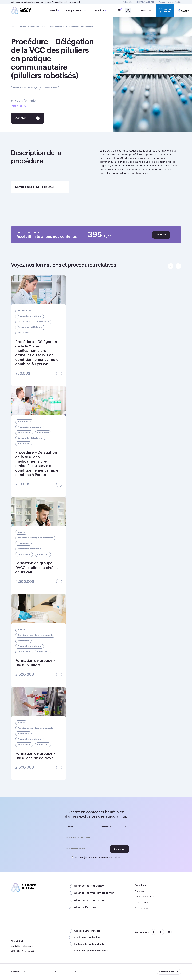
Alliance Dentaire (85, 907)
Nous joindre (142, 908)
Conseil (53, 10)
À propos (140, 891)
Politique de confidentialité (89, 944)
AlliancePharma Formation (92, 900)
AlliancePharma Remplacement (66, 2)
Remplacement (75, 10)
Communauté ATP (144, 897)
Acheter (161, 235)
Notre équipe (142, 902)
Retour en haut (167, 972)
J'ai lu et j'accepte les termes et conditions (98, 857)
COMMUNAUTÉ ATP (145, 2)
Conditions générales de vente (91, 951)
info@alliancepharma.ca (22, 946)
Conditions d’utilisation (87, 937)
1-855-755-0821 (28, 951)
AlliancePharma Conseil (90, 886)
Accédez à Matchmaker (87, 931)
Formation (98, 10)
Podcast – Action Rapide (170, 2)
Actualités (127, 2)
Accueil (14, 27)
